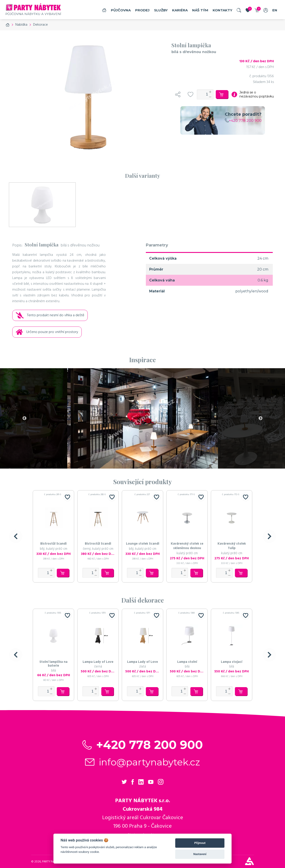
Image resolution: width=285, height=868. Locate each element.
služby (161, 10)
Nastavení (200, 854)
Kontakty (222, 10)
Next (261, 418)
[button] (16, 536)
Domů (104, 10)
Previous (24, 418)
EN (275, 10)
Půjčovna (121, 10)
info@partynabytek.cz (150, 762)
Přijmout (200, 843)
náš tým (200, 10)
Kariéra (180, 10)
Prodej (142, 10)
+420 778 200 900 (243, 121)
